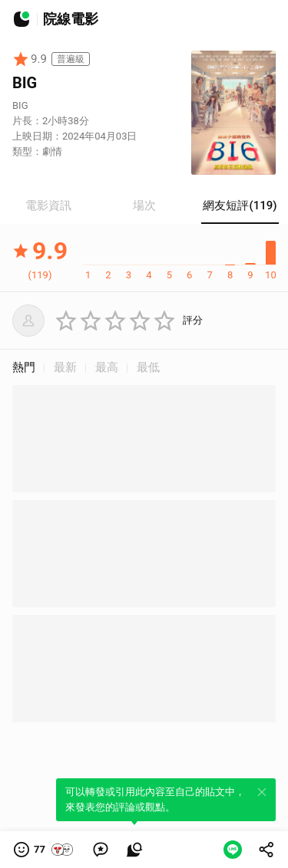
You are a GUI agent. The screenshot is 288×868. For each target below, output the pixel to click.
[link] (101, 850)
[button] (44, 850)
